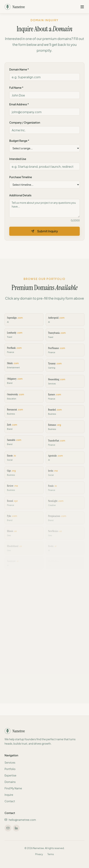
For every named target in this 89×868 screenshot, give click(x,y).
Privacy (39, 854)
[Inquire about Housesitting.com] (65, 383)
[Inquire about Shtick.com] (24, 368)
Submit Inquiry (45, 231)
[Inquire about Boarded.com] (65, 413)
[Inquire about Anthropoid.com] (65, 323)
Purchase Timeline (21, 177)
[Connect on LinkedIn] (16, 828)
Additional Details (20, 195)
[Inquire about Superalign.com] (24, 323)
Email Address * (19, 104)
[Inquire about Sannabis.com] (24, 443)
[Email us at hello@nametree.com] (8, 828)
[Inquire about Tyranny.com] (65, 368)
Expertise (10, 775)
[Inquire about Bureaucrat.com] (24, 413)
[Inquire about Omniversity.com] (24, 398)
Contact (10, 801)
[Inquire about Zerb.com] (24, 428)
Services (10, 762)
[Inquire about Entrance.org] (65, 428)
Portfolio (10, 769)
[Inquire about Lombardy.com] (24, 338)
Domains (10, 782)
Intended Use (18, 159)
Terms (51, 854)
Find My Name (13, 788)
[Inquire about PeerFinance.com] (65, 353)
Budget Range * (19, 141)
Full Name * (16, 88)
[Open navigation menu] (82, 6)
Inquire (9, 795)
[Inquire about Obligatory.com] (24, 383)
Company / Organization (25, 122)
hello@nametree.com (20, 820)
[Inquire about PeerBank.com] (24, 353)
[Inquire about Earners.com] (65, 398)
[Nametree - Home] (15, 6)
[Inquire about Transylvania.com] (65, 338)
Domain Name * (19, 69)
